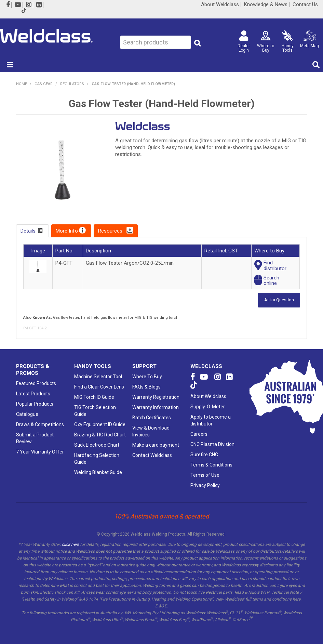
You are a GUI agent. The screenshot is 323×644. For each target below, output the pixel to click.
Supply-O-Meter (208, 407)
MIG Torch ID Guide (94, 397)
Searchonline (271, 281)
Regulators (72, 84)
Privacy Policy (205, 485)
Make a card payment (156, 445)
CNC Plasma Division (212, 444)
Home (22, 84)
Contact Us (305, 5)
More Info (67, 231)
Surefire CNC (204, 455)
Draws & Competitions (40, 424)
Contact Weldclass (152, 455)
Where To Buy (147, 377)
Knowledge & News (266, 5)
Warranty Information (156, 407)
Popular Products (35, 404)
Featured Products (36, 383)
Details (28, 231)
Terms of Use (205, 475)
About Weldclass (220, 5)
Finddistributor (275, 266)
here (297, 599)
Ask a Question (279, 300)
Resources (110, 231)
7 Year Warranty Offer (40, 452)
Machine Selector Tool (98, 377)
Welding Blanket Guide (98, 472)
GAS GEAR (44, 84)
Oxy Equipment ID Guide (100, 424)
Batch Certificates (152, 418)
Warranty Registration (156, 397)
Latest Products (33, 394)
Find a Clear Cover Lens (99, 387)
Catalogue (27, 414)
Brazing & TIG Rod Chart (100, 435)
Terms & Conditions (211, 465)
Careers (199, 434)
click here (70, 544)
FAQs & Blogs (146, 387)
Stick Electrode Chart (97, 445)
